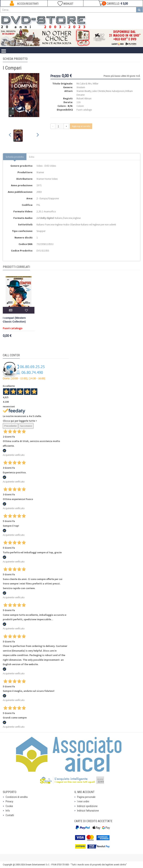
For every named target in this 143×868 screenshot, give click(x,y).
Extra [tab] (32, 157)
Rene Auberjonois (115, 91)
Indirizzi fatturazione (88, 811)
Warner (40, 172)
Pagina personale (86, 797)
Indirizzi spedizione (87, 806)
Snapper (41, 231)
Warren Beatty (84, 91)
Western (81, 87)
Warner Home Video (47, 179)
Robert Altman (84, 98)
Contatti (10, 815)
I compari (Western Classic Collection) (14, 320)
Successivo (26, 426)
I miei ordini (83, 801)
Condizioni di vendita (17, 797)
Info (8, 811)
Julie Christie (99, 91)
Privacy (9, 801)
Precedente (10, 426)
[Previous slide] (10, 136)
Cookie (9, 806)
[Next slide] (38, 136)
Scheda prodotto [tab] (15, 157)
